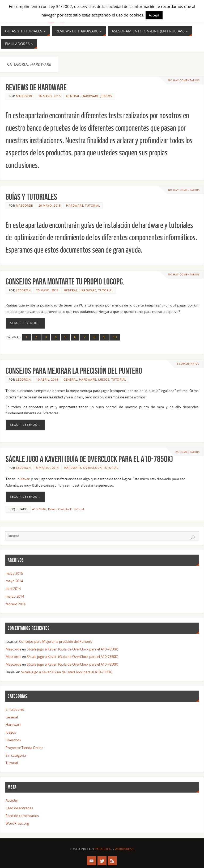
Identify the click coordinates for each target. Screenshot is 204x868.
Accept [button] (154, 15)
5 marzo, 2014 (47, 468)
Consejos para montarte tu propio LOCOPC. (65, 281)
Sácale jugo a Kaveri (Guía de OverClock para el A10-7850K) (89, 459)
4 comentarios (188, 364)
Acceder (12, 800)
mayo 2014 (14, 581)
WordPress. (125, 849)
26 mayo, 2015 (50, 96)
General (73, 96)
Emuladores (15, 709)
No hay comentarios (184, 80)
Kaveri (25, 479)
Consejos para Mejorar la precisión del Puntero (74, 371)
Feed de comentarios (22, 816)
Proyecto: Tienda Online (24, 748)
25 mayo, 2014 (47, 290)
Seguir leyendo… (25, 323)
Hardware (90, 96)
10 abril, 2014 (47, 379)
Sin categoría (16, 755)
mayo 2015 (14, 573)
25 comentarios (188, 452)
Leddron (23, 290)
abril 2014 (13, 589)
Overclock (92, 468)
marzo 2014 (15, 596)
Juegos (106, 96)
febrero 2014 (16, 604)
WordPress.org (17, 823)
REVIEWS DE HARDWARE (36, 87)
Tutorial (92, 205)
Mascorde (24, 96)
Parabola (103, 849)
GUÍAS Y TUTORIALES (31, 197)
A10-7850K (39, 509)
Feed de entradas (19, 808)
